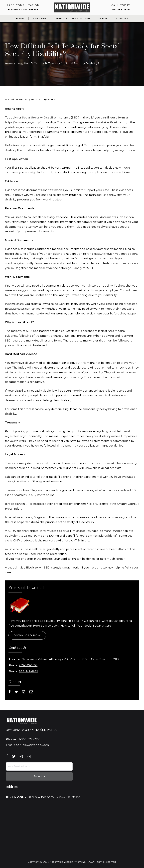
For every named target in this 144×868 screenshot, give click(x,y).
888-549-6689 (28, 671)
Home (20, 19)
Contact (122, 19)
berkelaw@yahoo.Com (32, 744)
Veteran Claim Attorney (73, 19)
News (103, 19)
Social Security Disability (39, 118)
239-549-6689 (28, 665)
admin (51, 100)
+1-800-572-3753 (29, 739)
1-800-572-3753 (121, 9)
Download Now (27, 635)
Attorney (40, 19)
